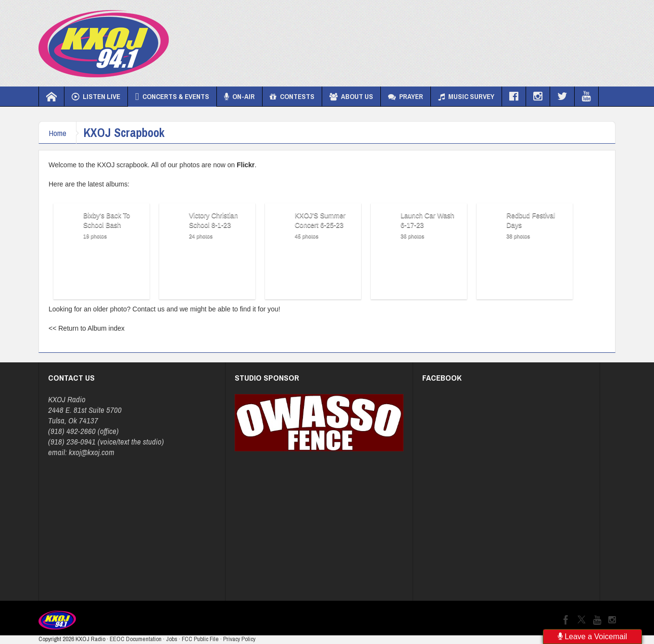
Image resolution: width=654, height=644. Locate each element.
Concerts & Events (172, 97)
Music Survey (466, 97)
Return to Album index (91, 328)
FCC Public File (200, 639)
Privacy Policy (239, 639)
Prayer (406, 97)
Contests (292, 97)
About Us (351, 97)
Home (57, 133)
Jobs (172, 639)
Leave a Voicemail (592, 637)
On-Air (239, 97)
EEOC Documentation (136, 639)
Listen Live (96, 97)
